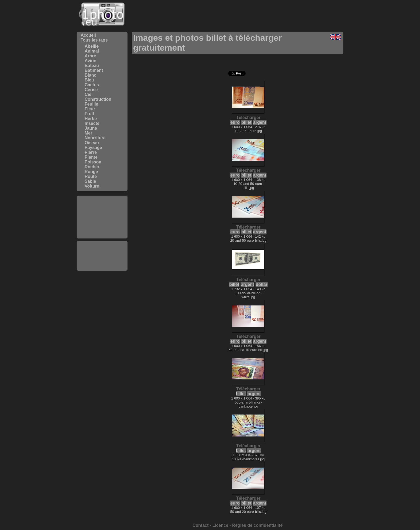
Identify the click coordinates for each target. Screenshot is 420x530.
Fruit (89, 114)
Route (91, 176)
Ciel (89, 94)
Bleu (89, 80)
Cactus (92, 85)
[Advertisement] (102, 217)
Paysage (93, 148)
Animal (92, 51)
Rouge (91, 172)
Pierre (91, 152)
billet (246, 122)
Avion (91, 61)
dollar (262, 284)
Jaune (91, 128)
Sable (90, 181)
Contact (201, 525)
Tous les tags (94, 40)
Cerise (91, 90)
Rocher (92, 167)
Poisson (93, 162)
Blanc (91, 75)
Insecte (92, 123)
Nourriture (95, 138)
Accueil (88, 35)
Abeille (92, 46)
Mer (88, 133)
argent (260, 122)
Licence (220, 525)
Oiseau (92, 143)
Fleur (90, 109)
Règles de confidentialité (257, 525)
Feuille (91, 104)
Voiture (92, 186)
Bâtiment (94, 70)
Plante (91, 157)
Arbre (90, 56)
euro (235, 122)
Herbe (91, 119)
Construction (98, 99)
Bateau (92, 66)
